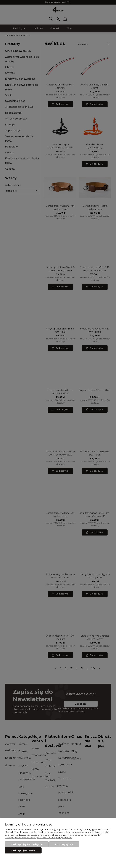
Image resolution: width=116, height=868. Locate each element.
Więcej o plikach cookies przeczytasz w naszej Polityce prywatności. (38, 838)
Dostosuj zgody (64, 844)
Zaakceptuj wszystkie (23, 850)
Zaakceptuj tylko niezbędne (27, 844)
